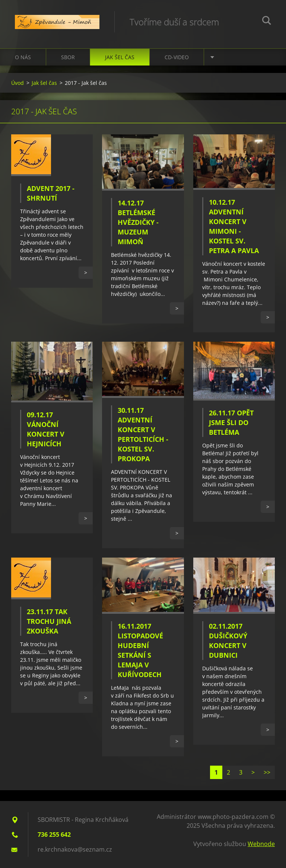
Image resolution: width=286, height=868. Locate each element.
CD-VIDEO (177, 57)
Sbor (68, 57)
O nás (23, 57)
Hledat (267, 22)
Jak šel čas (120, 57)
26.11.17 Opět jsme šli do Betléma (231, 422)
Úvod (18, 83)
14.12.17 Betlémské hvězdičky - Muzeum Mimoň (138, 222)
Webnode (261, 844)
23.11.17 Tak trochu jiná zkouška (49, 621)
